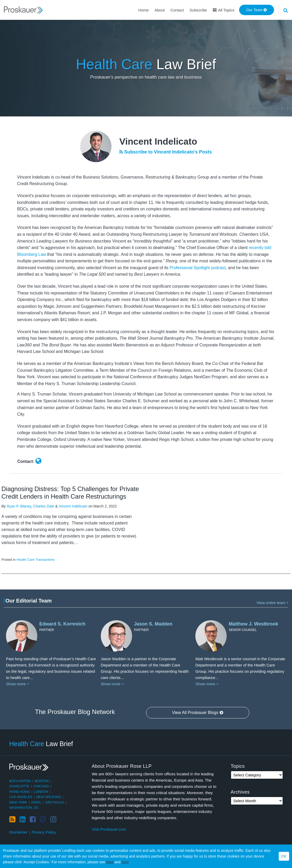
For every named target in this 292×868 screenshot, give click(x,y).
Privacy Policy (44, 832)
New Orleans (48, 797)
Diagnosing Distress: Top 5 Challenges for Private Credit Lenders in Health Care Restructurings (70, 493)
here (110, 862)
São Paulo (55, 802)
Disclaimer (18, 832)
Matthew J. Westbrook (253, 624)
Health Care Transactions (36, 560)
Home (144, 10)
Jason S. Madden (153, 624)
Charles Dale (44, 506)
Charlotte (19, 786)
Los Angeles (21, 797)
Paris (36, 802)
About (160, 10)
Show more (18, 684)
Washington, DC (24, 808)
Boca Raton (20, 781)
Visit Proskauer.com (109, 829)
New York (18, 802)
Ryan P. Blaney (19, 506)
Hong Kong (20, 792)
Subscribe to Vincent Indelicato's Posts (166, 152)
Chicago (41, 786)
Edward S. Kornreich (62, 624)
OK (284, 856)
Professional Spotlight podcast (198, 268)
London (41, 792)
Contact (177, 10)
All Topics (224, 10)
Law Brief (146, 64)
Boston (42, 781)
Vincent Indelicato (73, 506)
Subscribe (198, 10)
